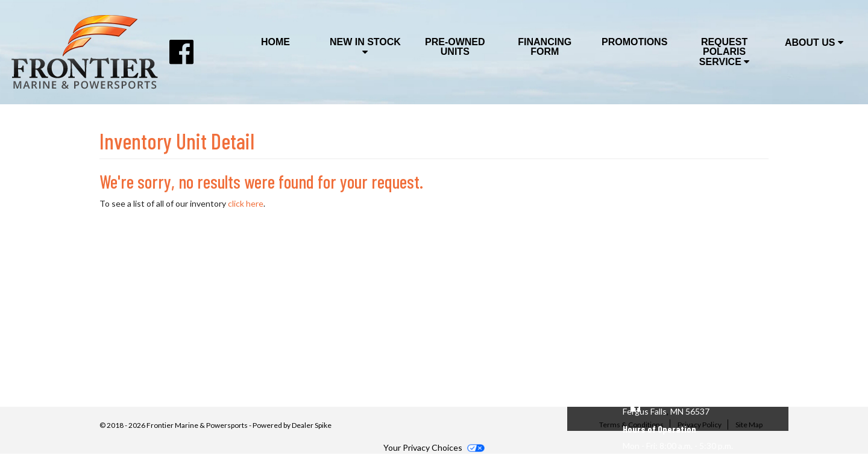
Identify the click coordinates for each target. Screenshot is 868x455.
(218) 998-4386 (656, 386)
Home (275, 42)
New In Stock (365, 47)
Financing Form (545, 47)
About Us (814, 42)
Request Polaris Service (724, 52)
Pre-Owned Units (455, 47)
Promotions (634, 42)
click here (246, 203)
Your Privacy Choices (434, 447)
